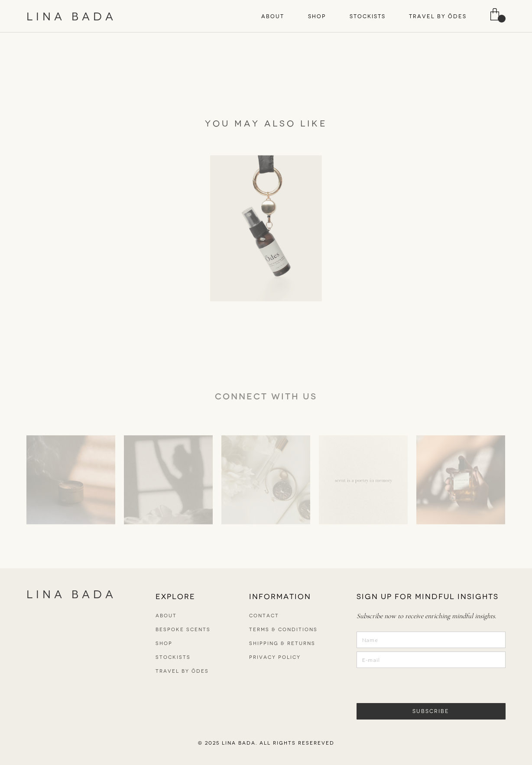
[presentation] (409, 685)
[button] (273, 16)
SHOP (317, 16)
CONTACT (264, 616)
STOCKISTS (368, 16)
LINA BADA (71, 16)
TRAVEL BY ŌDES (438, 16)
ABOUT (273, 16)
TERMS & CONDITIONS (283, 630)
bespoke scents (183, 630)
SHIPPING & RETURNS (282, 643)
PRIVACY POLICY (275, 657)
